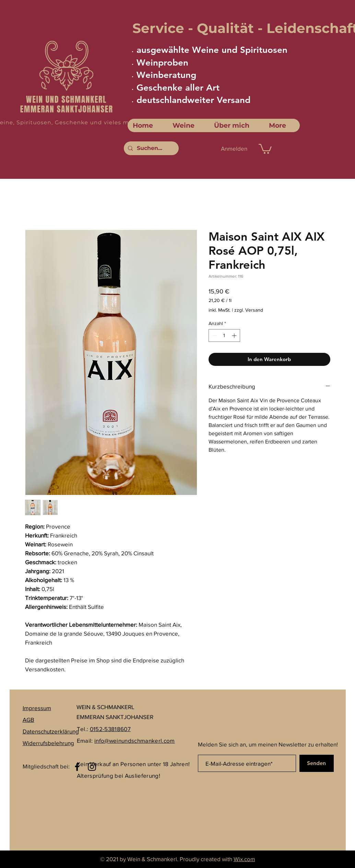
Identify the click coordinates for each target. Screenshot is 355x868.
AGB (28, 720)
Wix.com (244, 859)
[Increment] (235, 335)
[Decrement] (214, 335)
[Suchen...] (151, 148)
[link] (265, 148)
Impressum (37, 708)
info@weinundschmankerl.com (135, 740)
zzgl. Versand (249, 310)
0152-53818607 (110, 729)
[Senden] (317, 763)
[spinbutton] (224, 335)
